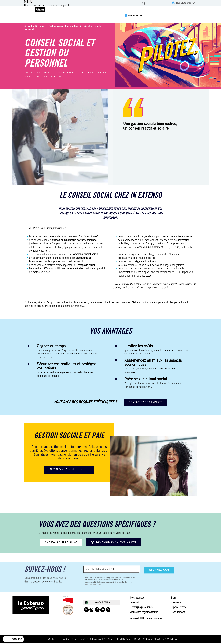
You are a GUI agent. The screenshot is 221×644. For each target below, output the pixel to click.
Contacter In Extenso (61, 542)
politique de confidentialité (93, 588)
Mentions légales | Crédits (103, 640)
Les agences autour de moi (116, 542)
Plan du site (76, 640)
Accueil (28, 26)
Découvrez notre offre (69, 470)
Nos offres (40, 26)
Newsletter (176, 604)
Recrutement (178, 613)
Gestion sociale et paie (60, 26)
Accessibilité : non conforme (146, 620)
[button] (13, 639)
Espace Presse (179, 608)
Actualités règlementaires (144, 613)
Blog (173, 599)
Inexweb (135, 604)
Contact (59, 640)
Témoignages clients (141, 608)
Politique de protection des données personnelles (154, 640)
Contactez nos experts (146, 403)
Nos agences (132, 17)
